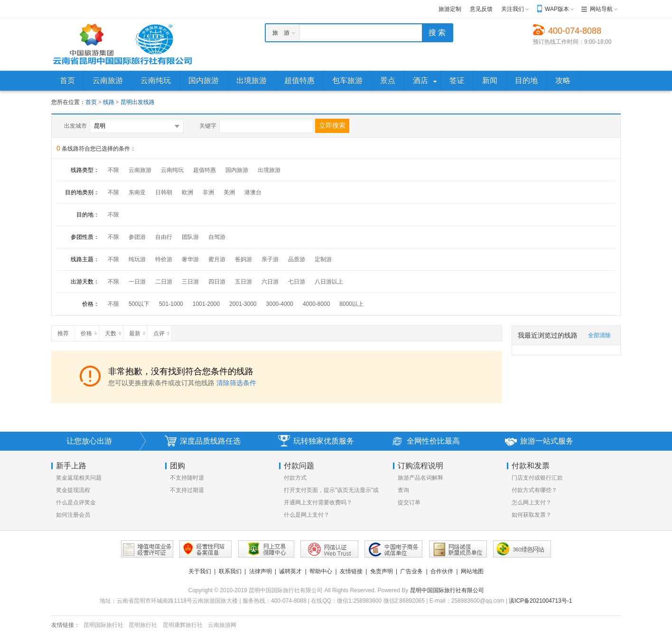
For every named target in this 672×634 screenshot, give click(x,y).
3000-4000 (280, 304)
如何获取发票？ (532, 515)
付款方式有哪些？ (534, 490)
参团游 (137, 237)
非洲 (208, 192)
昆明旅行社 (143, 625)
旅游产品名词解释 (420, 478)
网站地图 (472, 571)
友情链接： (65, 625)
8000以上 (351, 304)
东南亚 (137, 192)
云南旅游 (140, 170)
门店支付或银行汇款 (537, 478)
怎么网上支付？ (532, 502)
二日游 (164, 282)
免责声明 (382, 571)
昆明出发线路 (138, 102)
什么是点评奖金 (76, 502)
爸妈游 (243, 259)
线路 (109, 102)
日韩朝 (164, 192)
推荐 (66, 331)
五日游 (243, 282)
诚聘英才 (290, 571)
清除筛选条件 (236, 383)
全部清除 (599, 335)
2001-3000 (243, 304)
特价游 (164, 259)
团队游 (190, 237)
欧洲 (187, 192)
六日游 (270, 282)
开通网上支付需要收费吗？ (318, 502)
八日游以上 (329, 282)
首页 (91, 102)
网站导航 (601, 9)
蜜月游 (217, 259)
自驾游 (217, 237)
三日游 (190, 282)
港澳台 (253, 192)
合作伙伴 (442, 571)
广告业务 (411, 571)
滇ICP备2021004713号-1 (540, 601)
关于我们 (200, 571)
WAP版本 (557, 9)
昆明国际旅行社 (103, 625)
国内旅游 (237, 170)
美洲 (229, 192)
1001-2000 (206, 304)
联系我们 (230, 571)
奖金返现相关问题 (79, 478)
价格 (90, 331)
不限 (113, 170)
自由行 (164, 237)
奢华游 (190, 259)
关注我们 (513, 9)
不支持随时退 (187, 478)
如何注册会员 (73, 515)
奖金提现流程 (73, 490)
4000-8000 (316, 304)
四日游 (217, 282)
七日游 (297, 282)
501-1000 (171, 304)
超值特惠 (205, 170)
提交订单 (409, 502)
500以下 (139, 304)
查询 (403, 490)
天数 (114, 331)
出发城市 (75, 126)
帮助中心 (321, 571)
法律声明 (261, 571)
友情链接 (351, 571)
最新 (138, 331)
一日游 (137, 282)
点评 (162, 331)
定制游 (323, 259)
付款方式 (295, 478)
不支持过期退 (187, 490)
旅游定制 (450, 9)
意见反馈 (481, 9)
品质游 (297, 259)
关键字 (208, 126)
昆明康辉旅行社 (183, 625)
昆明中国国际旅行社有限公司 (447, 590)
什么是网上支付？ (307, 515)
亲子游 (270, 259)
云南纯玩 (172, 170)
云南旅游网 (222, 625)
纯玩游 (137, 259)
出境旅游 (269, 170)
